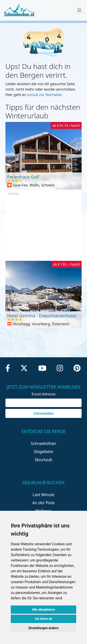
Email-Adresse (44, 394)
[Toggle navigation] (79, 10)
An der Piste (43, 503)
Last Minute (43, 495)
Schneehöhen (43, 443)
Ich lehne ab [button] (43, 619)
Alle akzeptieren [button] (44, 610)
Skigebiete (44, 451)
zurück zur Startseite (44, 95)
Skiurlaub (44, 460)
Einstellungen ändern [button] (43, 628)
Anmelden (43, 413)
